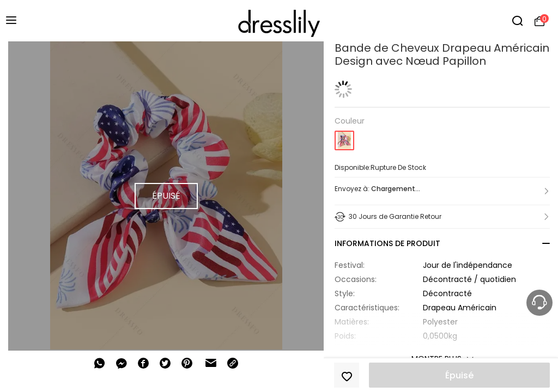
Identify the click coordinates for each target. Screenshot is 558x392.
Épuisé (459, 375)
